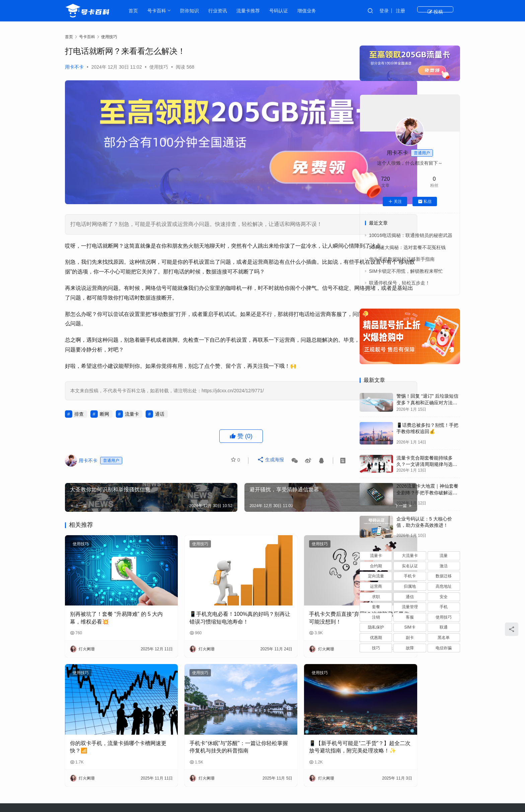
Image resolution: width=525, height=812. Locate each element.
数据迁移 (444, 576)
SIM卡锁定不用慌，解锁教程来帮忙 (406, 271)
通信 (410, 597)
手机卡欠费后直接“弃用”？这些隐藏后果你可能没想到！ (301, 588)
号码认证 (282, 11)
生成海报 (272, 447)
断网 (104, 399)
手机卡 (410, 576)
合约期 (376, 566)
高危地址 (444, 586)
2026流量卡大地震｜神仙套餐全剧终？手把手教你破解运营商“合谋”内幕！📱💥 (427, 493)
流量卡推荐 (252, 11)
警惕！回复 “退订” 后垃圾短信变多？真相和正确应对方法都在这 (427, 402)
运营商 (376, 586)
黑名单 (444, 638)
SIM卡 (410, 627)
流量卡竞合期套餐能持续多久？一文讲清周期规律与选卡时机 (427, 464)
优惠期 (376, 638)
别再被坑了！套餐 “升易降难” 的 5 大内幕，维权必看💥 (108, 588)
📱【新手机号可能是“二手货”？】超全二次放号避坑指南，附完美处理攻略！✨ (300, 703)
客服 (410, 617)
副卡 (410, 638)
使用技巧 (159, 67)
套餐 (376, 607)
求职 (376, 597)
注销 (376, 617)
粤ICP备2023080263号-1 (319, 791)
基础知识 (286, 780)
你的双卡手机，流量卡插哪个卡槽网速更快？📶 (107, 702)
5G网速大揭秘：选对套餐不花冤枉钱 (407, 247)
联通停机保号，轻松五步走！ (399, 283)
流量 (444, 556)
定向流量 (376, 576)
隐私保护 (376, 627)
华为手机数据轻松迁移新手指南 (402, 259)
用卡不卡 (74, 67)
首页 (137, 11)
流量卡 (132, 399)
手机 (444, 607)
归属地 (410, 586)
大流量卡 (410, 556)
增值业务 (310, 11)
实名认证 (410, 566)
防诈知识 (193, 11)
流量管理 (410, 607)
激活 (444, 566)
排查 (79, 399)
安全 (444, 597)
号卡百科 (160, 11)
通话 (160, 399)
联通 (444, 627)
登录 (410, 11)
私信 (425, 201)
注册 (426, 11)
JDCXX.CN (384, 791)
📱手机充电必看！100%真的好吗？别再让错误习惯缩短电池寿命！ (204, 589)
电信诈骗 (444, 648)
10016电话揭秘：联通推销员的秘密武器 (411, 235)
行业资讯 (221, 11)
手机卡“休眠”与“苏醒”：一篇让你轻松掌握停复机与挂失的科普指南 (204, 703)
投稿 (448, 11)
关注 (395, 201)
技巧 (376, 648)
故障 (410, 648)
